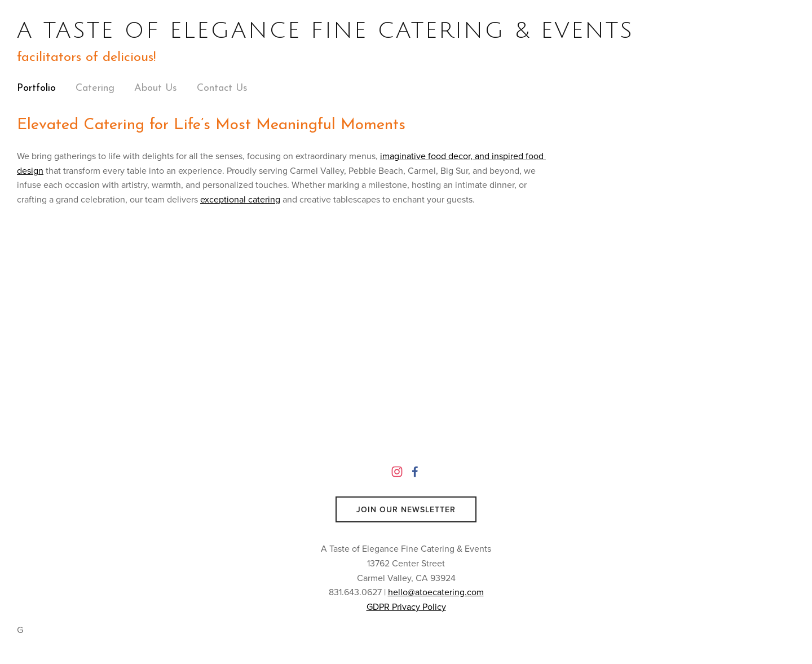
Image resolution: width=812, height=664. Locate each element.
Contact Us (222, 88)
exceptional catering (240, 199)
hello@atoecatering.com (436, 592)
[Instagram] (397, 472)
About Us (156, 88)
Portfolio (36, 88)
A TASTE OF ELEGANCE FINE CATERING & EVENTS (325, 30)
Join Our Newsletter (406, 509)
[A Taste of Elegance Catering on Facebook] (415, 472)
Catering (95, 88)
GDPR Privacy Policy (406, 606)
